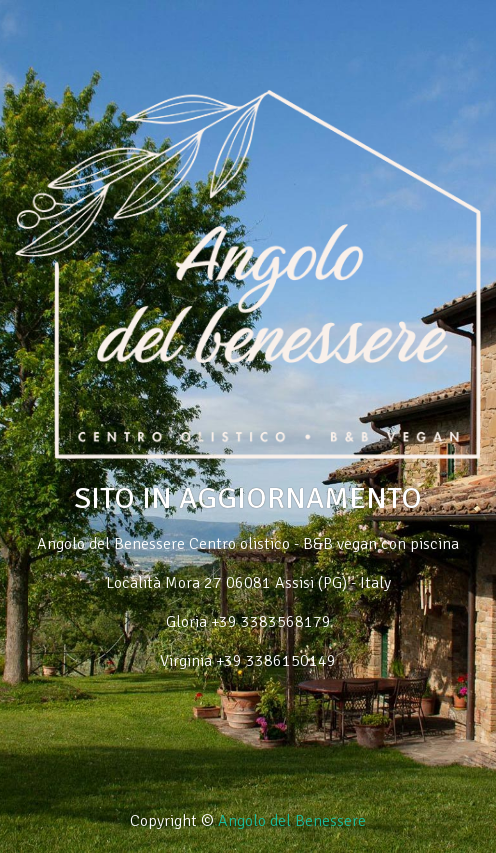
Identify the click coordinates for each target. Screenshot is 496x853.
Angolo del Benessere (292, 821)
